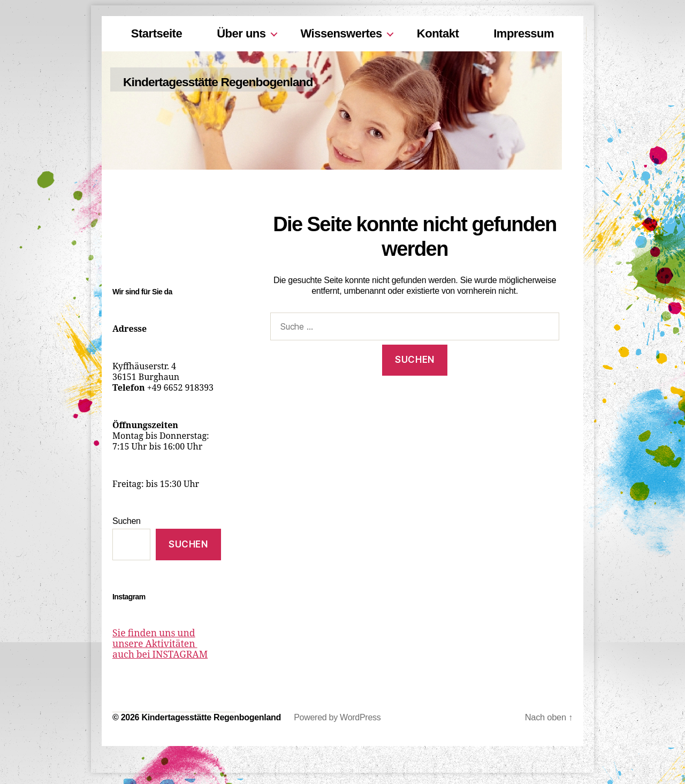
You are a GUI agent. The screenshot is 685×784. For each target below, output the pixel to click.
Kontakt (438, 33)
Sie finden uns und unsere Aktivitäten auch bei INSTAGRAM (165, 644)
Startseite (157, 33)
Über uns (241, 33)
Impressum (524, 33)
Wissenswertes (341, 33)
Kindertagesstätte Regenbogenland (236, 82)
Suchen (127, 521)
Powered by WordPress (337, 718)
